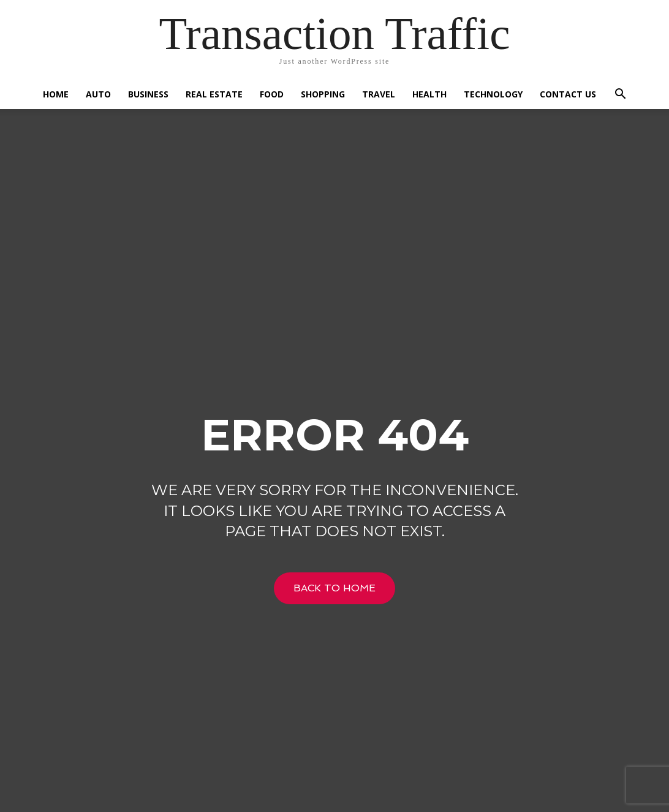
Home (56, 94)
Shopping (323, 94)
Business (148, 94)
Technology (493, 94)
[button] (620, 95)
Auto (98, 94)
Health (429, 94)
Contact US (568, 94)
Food (272, 94)
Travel (379, 94)
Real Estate (214, 94)
